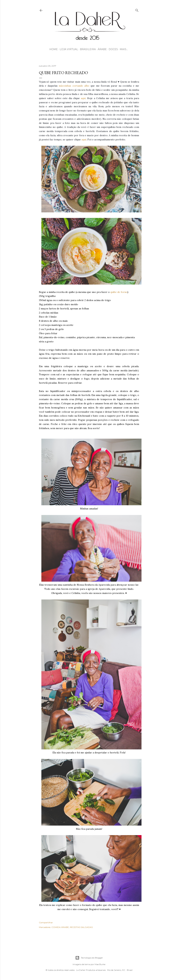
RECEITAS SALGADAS (81, 927)
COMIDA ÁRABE (60, 927)
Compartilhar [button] (46, 922)
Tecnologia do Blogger (89, 958)
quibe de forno (119, 292)
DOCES (113, 49)
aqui (83, 98)
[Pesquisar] (137, 10)
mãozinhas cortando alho (74, 86)
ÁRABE (102, 49)
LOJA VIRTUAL (69, 49)
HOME (54, 49)
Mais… (124, 49)
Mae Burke (100, 964)
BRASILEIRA (88, 49)
